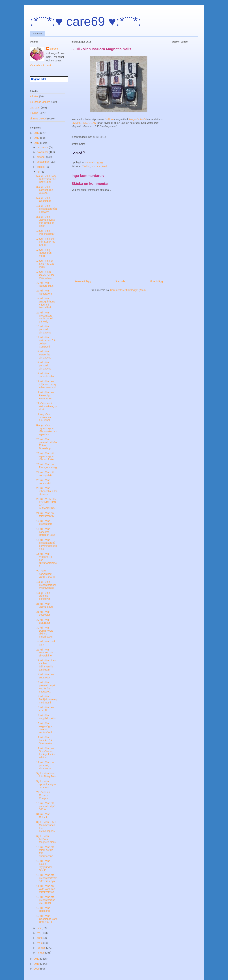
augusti (41, 167)
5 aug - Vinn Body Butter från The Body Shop (46, 179)
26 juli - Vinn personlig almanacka (44, 329)
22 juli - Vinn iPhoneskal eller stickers (47, 491)
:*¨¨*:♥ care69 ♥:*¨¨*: (86, 21)
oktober (41, 157)
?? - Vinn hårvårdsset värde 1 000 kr (46, 574)
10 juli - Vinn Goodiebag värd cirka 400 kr (47, 919)
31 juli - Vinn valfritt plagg (44, 605)
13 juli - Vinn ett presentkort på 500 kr (46, 806)
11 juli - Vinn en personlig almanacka (45, 765)
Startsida (37, 34)
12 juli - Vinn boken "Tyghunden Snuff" (44, 865)
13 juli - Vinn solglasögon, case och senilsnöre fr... (46, 728)
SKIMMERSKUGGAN (84, 123)
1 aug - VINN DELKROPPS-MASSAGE (46, 275)
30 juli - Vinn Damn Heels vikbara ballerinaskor (45, 632)
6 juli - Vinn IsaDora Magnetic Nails (46, 839)
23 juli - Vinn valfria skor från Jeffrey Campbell (46, 342)
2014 (37, 133)
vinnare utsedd (100, 166)
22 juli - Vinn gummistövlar (45, 375)
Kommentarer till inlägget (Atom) (128, 290)
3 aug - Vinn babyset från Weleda (45, 190)
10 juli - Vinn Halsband (43, 909)
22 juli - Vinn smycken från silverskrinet (45, 653)
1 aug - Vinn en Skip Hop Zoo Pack (45, 264)
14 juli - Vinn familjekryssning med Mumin (47, 700)
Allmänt (34, 96)
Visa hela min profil (41, 65)
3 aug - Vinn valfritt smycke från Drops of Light (46, 221)
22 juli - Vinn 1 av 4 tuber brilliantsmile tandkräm (46, 665)
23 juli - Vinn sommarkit (44, 482)
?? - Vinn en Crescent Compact (43, 795)
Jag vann (35, 108)
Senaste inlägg (83, 281)
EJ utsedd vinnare (40, 102)
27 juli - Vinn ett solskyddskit (45, 474)
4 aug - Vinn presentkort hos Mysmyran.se (46, 585)
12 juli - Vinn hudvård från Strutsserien (45, 740)
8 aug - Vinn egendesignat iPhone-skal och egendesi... (47, 430)
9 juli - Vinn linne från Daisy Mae (46, 775)
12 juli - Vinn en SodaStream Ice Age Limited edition (46, 753)
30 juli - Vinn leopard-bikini (45, 284)
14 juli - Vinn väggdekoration (46, 717)
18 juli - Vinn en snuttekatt (45, 676)
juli (39, 172)
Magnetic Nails (137, 119)
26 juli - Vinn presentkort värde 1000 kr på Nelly (45, 317)
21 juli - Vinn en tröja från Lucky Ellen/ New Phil (46, 384)
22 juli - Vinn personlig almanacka (44, 366)
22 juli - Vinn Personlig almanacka (44, 355)
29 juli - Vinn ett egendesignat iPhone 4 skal (45, 456)
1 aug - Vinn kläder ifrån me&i (44, 253)
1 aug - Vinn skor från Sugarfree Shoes (46, 242)
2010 (37, 964)
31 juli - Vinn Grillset (43, 816)
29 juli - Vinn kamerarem (44, 292)
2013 (37, 138)
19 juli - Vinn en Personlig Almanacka (45, 395)
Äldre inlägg (156, 281)
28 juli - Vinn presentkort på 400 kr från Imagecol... (46, 687)
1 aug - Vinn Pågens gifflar (45, 232)
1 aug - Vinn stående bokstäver (43, 596)
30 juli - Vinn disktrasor (43, 621)
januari (41, 953)
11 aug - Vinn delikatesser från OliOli (44, 417)
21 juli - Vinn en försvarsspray (45, 515)
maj (39, 933)
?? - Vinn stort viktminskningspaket (47, 406)
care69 (54, 49)
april (40, 938)
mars (40, 943)
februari (41, 948)
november (43, 152)
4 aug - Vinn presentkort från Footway (47, 209)
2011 (37, 959)
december (43, 147)
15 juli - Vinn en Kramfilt (45, 709)
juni (39, 928)
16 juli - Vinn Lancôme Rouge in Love (46, 532)
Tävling (86, 166)
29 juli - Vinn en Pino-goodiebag (47, 466)
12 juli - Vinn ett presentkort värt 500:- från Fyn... (47, 878)
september (43, 162)
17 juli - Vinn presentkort (44, 523)
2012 (37, 143)
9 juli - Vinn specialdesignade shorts (46, 784)
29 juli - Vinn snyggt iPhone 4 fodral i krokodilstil (46, 303)
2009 (37, 969)
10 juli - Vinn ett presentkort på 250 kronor (46, 900)
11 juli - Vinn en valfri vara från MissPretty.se (46, 889)
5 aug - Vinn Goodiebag (44, 200)
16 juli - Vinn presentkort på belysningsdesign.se (47, 544)
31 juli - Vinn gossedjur (43, 613)
